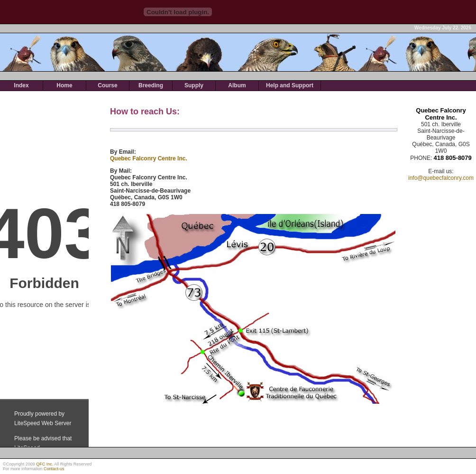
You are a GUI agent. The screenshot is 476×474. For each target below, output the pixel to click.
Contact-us (54, 469)
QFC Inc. (45, 464)
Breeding (151, 85)
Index (21, 85)
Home (64, 85)
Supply (194, 85)
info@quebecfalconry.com (441, 178)
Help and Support (290, 85)
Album (237, 85)
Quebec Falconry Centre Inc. (149, 158)
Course (107, 85)
